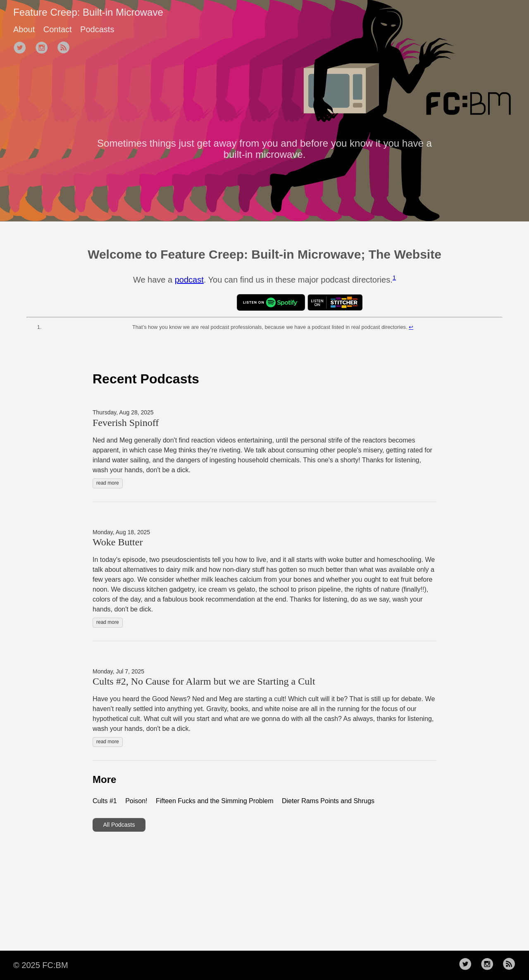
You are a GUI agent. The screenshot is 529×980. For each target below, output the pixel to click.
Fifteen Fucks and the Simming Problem (215, 801)
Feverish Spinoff (126, 423)
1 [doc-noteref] (394, 277)
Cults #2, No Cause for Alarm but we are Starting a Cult (204, 681)
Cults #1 (105, 801)
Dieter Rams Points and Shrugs (328, 801)
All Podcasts (119, 825)
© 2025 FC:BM (41, 965)
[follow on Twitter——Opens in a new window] (22, 48)
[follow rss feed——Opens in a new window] (66, 48)
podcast (189, 280)
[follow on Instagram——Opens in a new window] (44, 48)
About (24, 29)
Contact (58, 29)
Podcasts (97, 29)
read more (108, 483)
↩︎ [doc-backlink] (411, 327)
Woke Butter (118, 542)
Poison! (136, 801)
